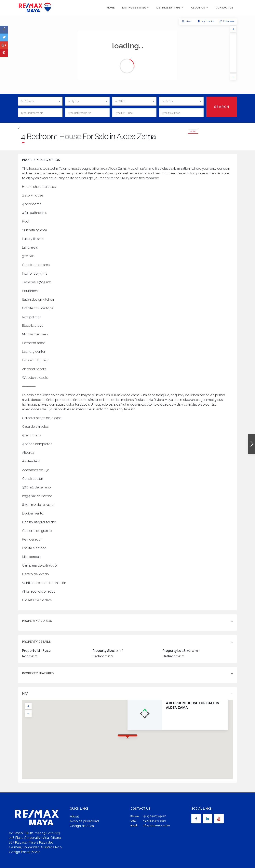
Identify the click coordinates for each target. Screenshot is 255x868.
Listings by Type (168, 8)
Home (111, 8)
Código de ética (82, 826)
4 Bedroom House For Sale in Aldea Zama (158, 705)
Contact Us (225, 8)
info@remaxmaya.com (156, 825)
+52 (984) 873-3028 (154, 816)
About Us (198, 8)
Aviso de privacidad (84, 821)
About (74, 816)
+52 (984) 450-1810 (154, 821)
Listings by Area (134, 8)
